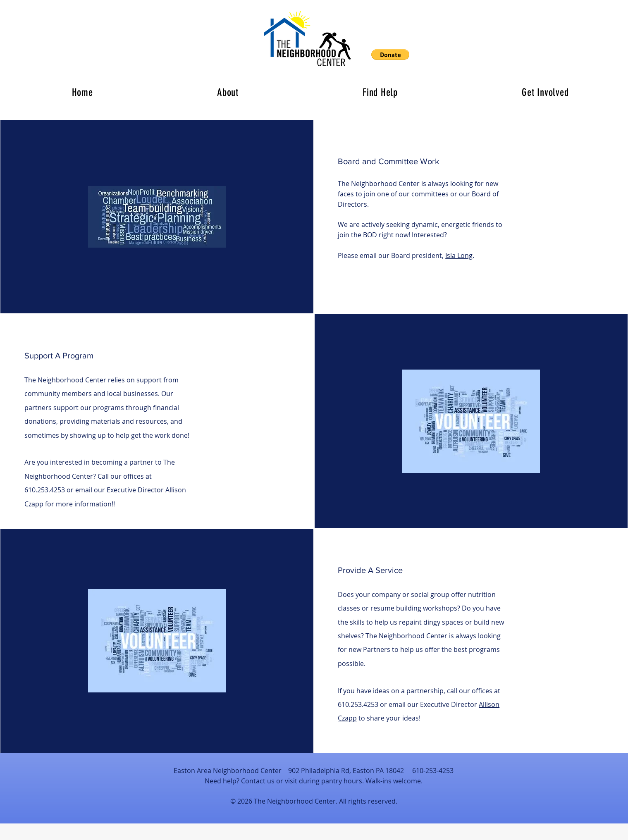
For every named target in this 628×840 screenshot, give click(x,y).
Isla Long (459, 255)
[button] (390, 55)
